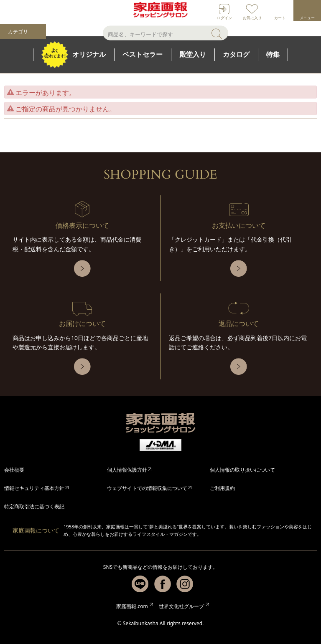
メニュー (307, 18)
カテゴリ (18, 32)
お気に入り (252, 18)
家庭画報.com (132, 606)
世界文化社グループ (181, 606)
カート (280, 18)
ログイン (224, 18)
